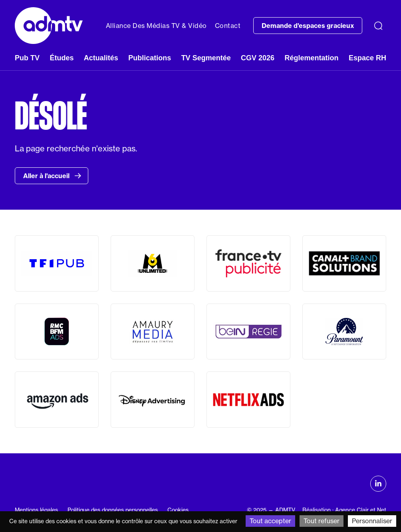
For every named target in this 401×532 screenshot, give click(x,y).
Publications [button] (150, 58)
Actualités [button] (101, 58)
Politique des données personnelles (113, 510)
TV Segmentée (206, 58)
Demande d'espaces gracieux (308, 26)
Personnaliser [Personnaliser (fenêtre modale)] (372, 521)
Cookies (178, 510)
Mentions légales (36, 510)
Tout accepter (270, 521)
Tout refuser (322, 521)
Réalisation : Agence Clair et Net (344, 510)
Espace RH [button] (367, 58)
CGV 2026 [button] (258, 58)
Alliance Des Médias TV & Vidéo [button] (156, 26)
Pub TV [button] (27, 58)
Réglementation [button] (312, 58)
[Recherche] (378, 26)
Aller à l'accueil (52, 176)
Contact (228, 26)
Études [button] (62, 58)
